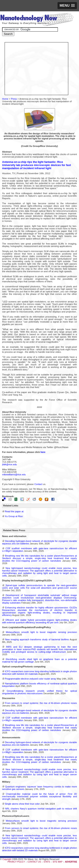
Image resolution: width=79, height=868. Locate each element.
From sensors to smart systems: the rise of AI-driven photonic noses (41, 703)
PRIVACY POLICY (16, 862)
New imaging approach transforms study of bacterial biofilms (37, 639)
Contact (38, 484)
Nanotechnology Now (37, 20)
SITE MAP (58, 862)
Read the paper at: (14, 511)
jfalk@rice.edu (9, 464)
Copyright (7, 859)
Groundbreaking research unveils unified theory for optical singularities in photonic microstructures (39, 692)
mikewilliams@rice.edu (14, 475)
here (43, 452)
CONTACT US (34, 862)
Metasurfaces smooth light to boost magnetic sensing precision (41, 632)
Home (5, 99)
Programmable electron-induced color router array (30, 679)
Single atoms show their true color (22, 804)
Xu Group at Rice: (14, 516)
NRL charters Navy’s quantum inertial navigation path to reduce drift (41, 809)
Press (14, 99)
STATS (47, 862)
